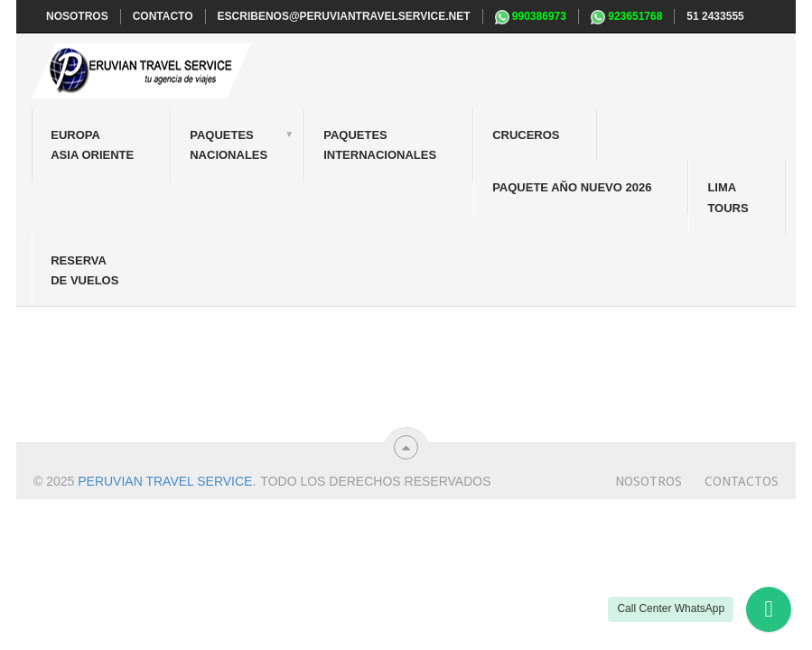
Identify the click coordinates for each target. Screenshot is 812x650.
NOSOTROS (77, 16)
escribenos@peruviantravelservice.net (344, 16)
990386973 (531, 17)
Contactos (742, 481)
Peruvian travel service (165, 481)
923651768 (626, 17)
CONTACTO (163, 16)
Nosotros (649, 481)
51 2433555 (715, 16)
